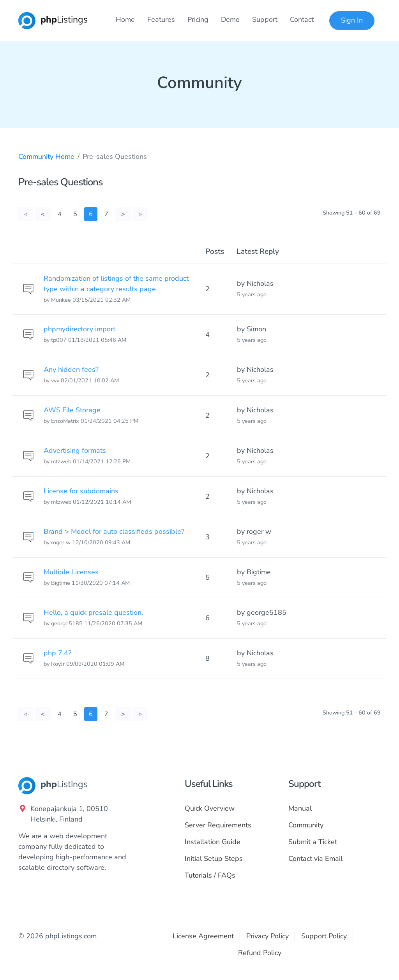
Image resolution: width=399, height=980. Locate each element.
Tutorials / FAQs (210, 875)
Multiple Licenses (71, 572)
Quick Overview (210, 808)
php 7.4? (57, 653)
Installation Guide (213, 842)
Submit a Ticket (313, 842)
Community (306, 825)
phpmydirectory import (79, 329)
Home (125, 19)
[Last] (140, 214)
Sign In (352, 20)
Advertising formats (75, 450)
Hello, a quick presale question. (93, 612)
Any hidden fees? (71, 369)
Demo (230, 19)
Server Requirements (218, 825)
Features (161, 19)
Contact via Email (315, 859)
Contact (302, 19)
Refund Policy (260, 953)
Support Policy (324, 936)
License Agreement (203, 936)
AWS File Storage (72, 410)
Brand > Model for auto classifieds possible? (114, 531)
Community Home (46, 157)
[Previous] (43, 214)
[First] (26, 214)
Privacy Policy (267, 936)
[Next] (123, 214)
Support (265, 19)
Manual (300, 808)
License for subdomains (81, 491)
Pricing (198, 19)
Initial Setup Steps (214, 859)
